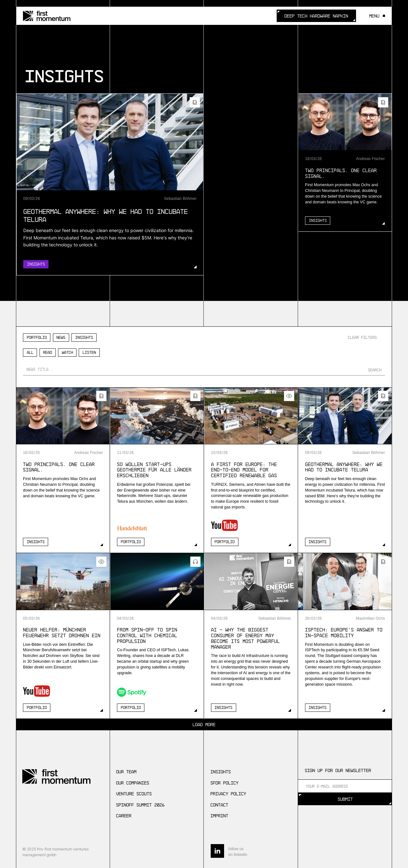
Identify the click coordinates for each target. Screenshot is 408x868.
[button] (375, 16)
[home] (47, 16)
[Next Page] (204, 725)
